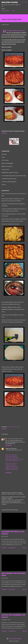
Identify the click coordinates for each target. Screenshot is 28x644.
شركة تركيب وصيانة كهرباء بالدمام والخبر (14, 459)
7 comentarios (12, 631)
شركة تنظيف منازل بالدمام (11, 455)
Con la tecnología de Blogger (14, 639)
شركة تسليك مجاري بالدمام (11, 456)
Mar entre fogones (10, 2)
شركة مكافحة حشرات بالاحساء (12, 461)
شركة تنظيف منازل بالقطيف (12, 469)
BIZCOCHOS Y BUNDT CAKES (13, 427)
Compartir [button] (4, 429)
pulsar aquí (4, 133)
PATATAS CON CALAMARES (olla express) (13, 616)
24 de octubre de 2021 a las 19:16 (16, 439)
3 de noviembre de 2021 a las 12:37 (14, 450)
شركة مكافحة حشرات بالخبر (12, 466)
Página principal (5, 11)
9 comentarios (12, 548)
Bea (6, 439)
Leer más (24, 548)
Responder (8, 445)
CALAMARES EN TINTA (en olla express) (13, 533)
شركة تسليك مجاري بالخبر (11, 463)
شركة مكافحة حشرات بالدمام (12, 458)
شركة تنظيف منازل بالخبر (11, 465)
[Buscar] (23, 2)
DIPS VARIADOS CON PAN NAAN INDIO (13, 574)
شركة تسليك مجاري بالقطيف (11, 449)
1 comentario (11, 589)
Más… (14, 11)
